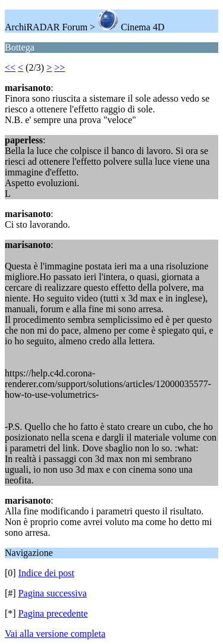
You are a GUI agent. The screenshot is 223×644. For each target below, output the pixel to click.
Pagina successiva (53, 593)
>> (59, 67)
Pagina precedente (53, 613)
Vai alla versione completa (55, 634)
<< (10, 67)
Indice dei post (46, 573)
